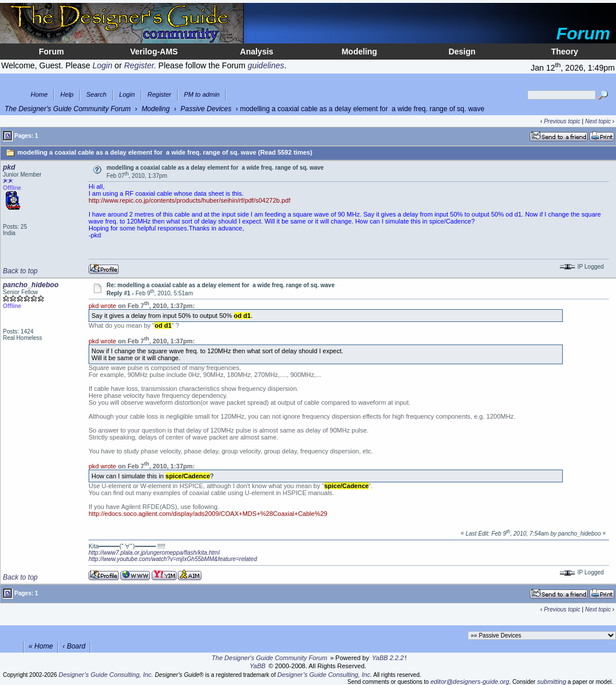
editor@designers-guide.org (470, 682)
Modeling (359, 52)
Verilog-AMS (154, 52)
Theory (565, 52)
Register (159, 95)
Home (39, 95)
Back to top (20, 271)
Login (127, 95)
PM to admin (202, 95)
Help (67, 95)
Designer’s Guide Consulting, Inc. (106, 675)
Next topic (597, 121)
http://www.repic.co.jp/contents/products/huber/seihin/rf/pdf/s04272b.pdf (190, 200)
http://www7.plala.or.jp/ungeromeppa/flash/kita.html (154, 553)
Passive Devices (206, 109)
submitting (552, 682)
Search (96, 95)
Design (462, 52)
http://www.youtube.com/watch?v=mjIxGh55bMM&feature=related (173, 559)
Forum (52, 52)
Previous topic (562, 121)
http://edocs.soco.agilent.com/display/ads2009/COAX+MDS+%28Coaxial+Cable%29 (208, 514)
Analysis (257, 52)
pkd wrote (102, 306)
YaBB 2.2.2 (388, 658)
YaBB (257, 666)
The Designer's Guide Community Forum (68, 109)
